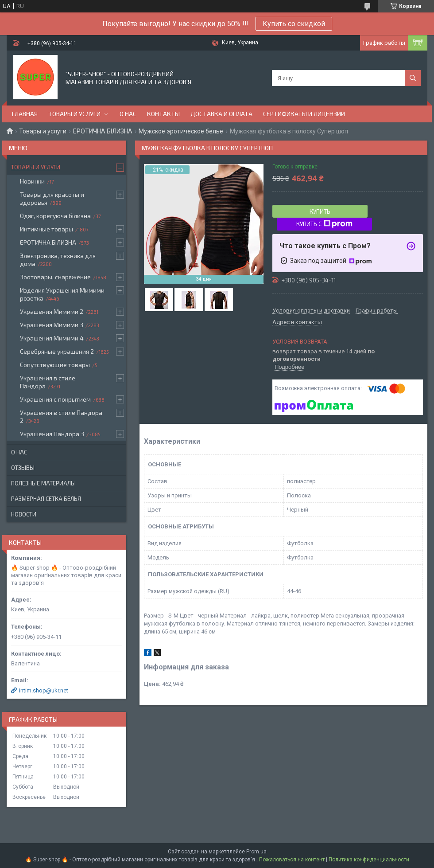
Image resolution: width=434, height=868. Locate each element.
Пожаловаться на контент (292, 860)
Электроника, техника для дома (58, 260)
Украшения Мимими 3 (52, 325)
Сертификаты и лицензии (304, 114)
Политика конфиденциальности (369, 860)
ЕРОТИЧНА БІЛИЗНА (103, 131)
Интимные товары (46, 229)
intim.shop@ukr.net (44, 690)
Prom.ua (256, 852)
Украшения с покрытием (55, 399)
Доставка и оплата (221, 114)
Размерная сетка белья (46, 499)
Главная (25, 114)
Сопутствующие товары (55, 365)
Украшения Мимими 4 (52, 338)
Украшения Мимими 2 (52, 311)
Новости (24, 514)
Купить (320, 211)
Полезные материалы (43, 483)
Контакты (163, 114)
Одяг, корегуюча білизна (55, 216)
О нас (128, 114)
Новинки (32, 181)
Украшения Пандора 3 (52, 434)
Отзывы (23, 468)
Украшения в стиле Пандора (48, 382)
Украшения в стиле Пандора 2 (61, 416)
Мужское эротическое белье (181, 131)
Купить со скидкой (294, 24)
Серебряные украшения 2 (57, 351)
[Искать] (413, 78)
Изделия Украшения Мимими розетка (62, 294)
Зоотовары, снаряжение (55, 277)
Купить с (324, 224)
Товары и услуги (74, 114)
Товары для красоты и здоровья (52, 198)
